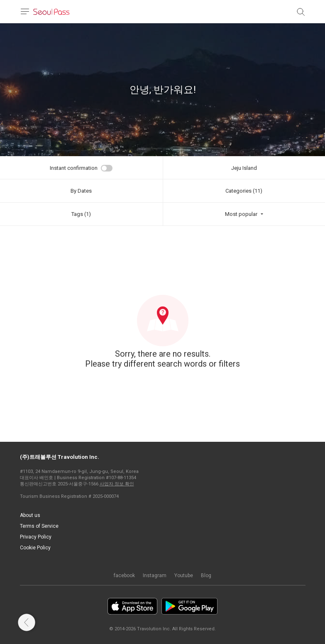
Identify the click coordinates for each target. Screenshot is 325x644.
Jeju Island (244, 168)
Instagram (155, 575)
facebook (124, 575)
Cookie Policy (35, 548)
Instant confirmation (74, 168)
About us (30, 515)
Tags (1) (81, 214)
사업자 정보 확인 (117, 484)
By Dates (81, 191)
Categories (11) (244, 191)
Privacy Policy (36, 537)
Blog (206, 575)
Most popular (241, 214)
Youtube (184, 575)
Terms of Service (39, 526)
